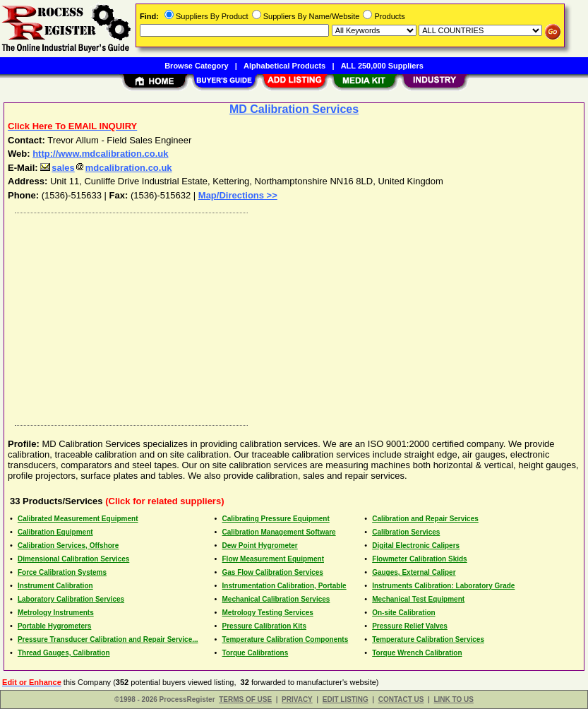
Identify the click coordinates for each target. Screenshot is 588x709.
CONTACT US (401, 699)
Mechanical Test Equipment (418, 599)
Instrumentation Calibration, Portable (284, 586)
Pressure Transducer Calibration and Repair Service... (108, 639)
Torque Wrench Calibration (417, 653)
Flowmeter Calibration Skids (419, 559)
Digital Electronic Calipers (416, 546)
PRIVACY (297, 699)
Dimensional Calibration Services (73, 559)
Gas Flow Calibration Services (273, 572)
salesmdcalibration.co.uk (106, 168)
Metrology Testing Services (268, 613)
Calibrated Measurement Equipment (78, 519)
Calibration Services (406, 532)
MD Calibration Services (294, 109)
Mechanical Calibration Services (276, 599)
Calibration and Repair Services (425, 519)
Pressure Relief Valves (410, 626)
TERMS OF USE (245, 699)
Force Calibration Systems (62, 572)
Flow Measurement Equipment (273, 559)
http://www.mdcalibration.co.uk (100, 154)
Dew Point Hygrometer (260, 546)
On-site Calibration (403, 613)
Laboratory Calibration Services (71, 599)
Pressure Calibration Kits (264, 626)
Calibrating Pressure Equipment (276, 519)
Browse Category (196, 66)
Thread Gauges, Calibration (64, 653)
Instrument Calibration (55, 586)
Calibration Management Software (279, 532)
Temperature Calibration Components (286, 639)
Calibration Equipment (55, 532)
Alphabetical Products (284, 66)
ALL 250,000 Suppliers (382, 66)
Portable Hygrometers (54, 626)
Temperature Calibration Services (428, 639)
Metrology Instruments (56, 613)
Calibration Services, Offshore (68, 546)
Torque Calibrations (256, 653)
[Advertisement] (295, 316)
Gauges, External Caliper (414, 572)
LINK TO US (453, 699)
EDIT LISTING (346, 699)
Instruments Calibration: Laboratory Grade (443, 586)
